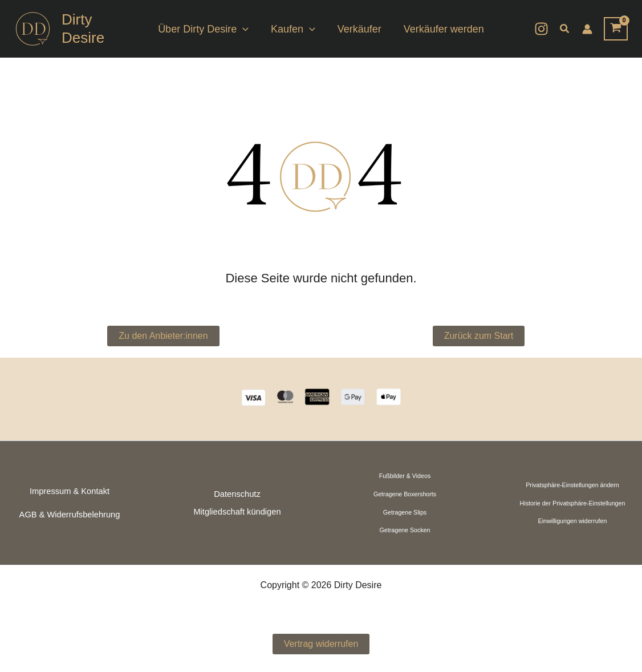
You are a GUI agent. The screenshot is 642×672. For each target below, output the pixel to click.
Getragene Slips (405, 512)
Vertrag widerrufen (321, 644)
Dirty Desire (83, 29)
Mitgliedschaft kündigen (237, 512)
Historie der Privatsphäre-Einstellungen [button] (573, 503)
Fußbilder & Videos (405, 476)
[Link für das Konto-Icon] (587, 29)
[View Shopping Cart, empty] (616, 29)
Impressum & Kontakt (70, 491)
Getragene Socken (405, 530)
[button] (245, 29)
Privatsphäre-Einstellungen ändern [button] (572, 485)
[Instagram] (541, 29)
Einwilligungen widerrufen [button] (573, 521)
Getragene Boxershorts (405, 494)
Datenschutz (237, 494)
